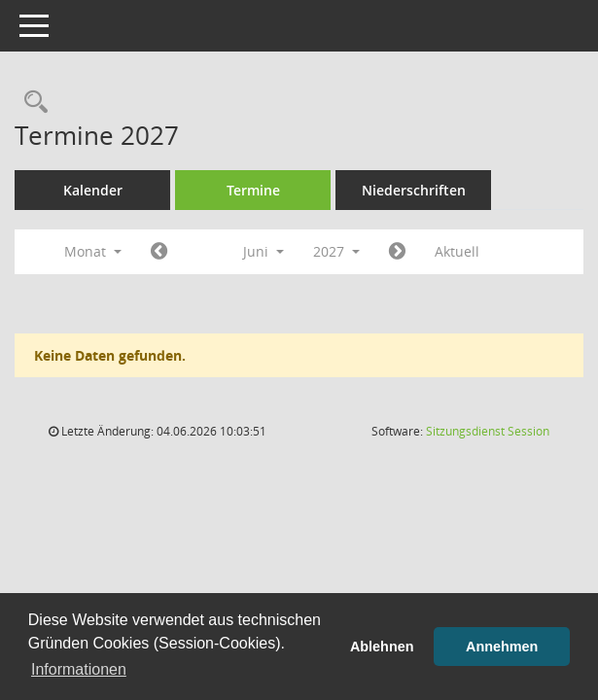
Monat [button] (93, 251)
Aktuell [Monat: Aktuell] (457, 251)
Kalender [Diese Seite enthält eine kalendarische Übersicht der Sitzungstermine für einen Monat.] (93, 190)
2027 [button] (336, 251)
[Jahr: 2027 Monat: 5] (159, 252)
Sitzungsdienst (488, 431)
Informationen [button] (79, 669)
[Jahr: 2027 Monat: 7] (397, 252)
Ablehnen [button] (382, 647)
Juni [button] (264, 251)
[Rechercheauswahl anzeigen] (31, 103)
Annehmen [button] (502, 647)
